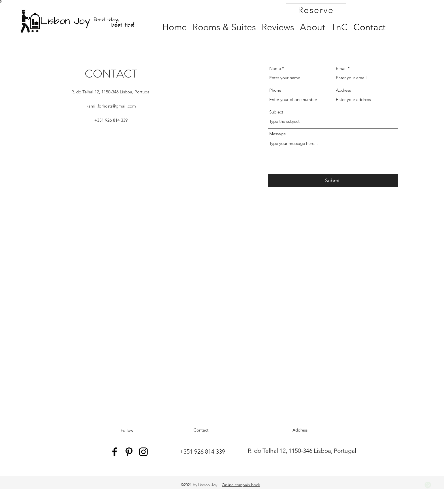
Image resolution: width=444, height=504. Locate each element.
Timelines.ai (428, 487)
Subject (276, 112)
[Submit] (333, 181)
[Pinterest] (129, 452)
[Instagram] (143, 452)
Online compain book (241, 485)
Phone (275, 90)
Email (341, 68)
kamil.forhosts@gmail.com (111, 106)
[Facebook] (115, 452)
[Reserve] (316, 10)
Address (343, 90)
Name (275, 68)
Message (277, 134)
